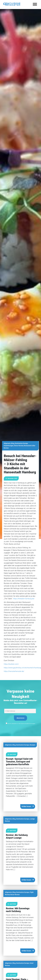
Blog (13, 443)
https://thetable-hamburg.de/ (24, 599)
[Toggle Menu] (35, 4)
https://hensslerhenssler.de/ (14, 671)
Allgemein (7, 443)
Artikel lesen (26, 806)
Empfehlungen (9, 446)
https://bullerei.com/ (11, 664)
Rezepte (32, 745)
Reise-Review (19, 446)
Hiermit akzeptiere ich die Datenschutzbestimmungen (20, 723)
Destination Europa (21, 443)
